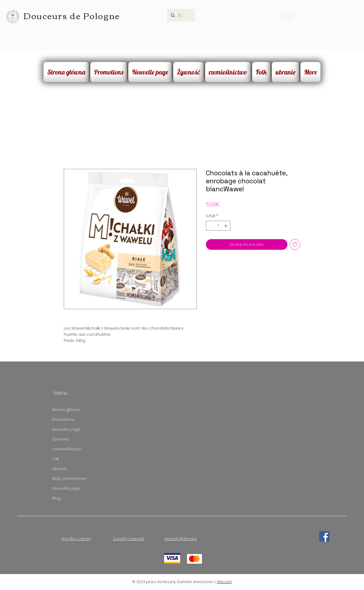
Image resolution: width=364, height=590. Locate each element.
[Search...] (181, 15)
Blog (56, 498)
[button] (291, 15)
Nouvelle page (66, 429)
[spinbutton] (218, 226)
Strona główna (66, 410)
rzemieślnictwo (67, 449)
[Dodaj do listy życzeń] (295, 245)
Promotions (63, 419)
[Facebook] (324, 536)
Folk (56, 459)
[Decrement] (210, 226)
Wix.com (224, 582)
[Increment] (226, 226)
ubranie (60, 469)
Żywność (61, 439)
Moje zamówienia (69, 478)
